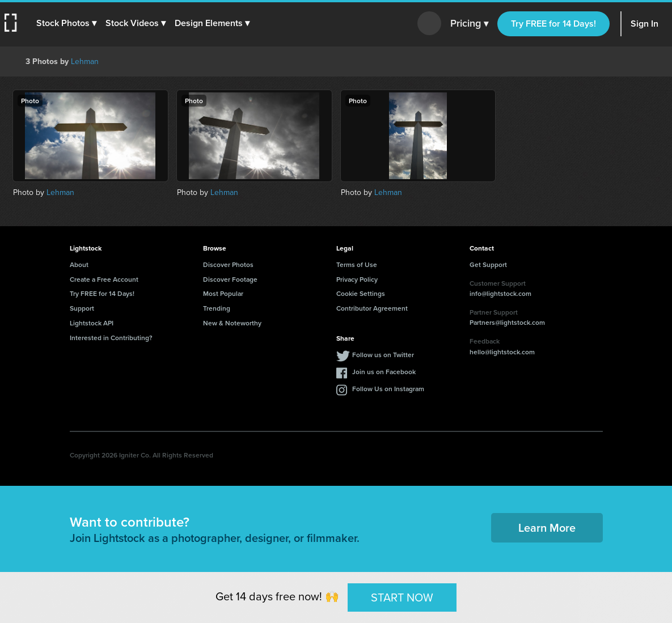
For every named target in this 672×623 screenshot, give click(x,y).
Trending (217, 308)
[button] (66, 23)
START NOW (402, 597)
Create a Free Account (104, 279)
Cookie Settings (361, 293)
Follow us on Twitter (383, 355)
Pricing (469, 24)
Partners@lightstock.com (507, 322)
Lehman (85, 62)
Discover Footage (230, 279)
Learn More (547, 527)
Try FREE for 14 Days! (553, 24)
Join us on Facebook (384, 372)
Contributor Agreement (372, 308)
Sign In (644, 24)
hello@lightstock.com (502, 352)
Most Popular (223, 293)
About (79, 264)
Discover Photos (228, 264)
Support (82, 308)
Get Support (488, 264)
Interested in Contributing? (111, 338)
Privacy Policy (357, 279)
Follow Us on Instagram (388, 389)
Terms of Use (357, 264)
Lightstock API (92, 323)
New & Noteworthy (232, 323)
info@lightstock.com (500, 293)
